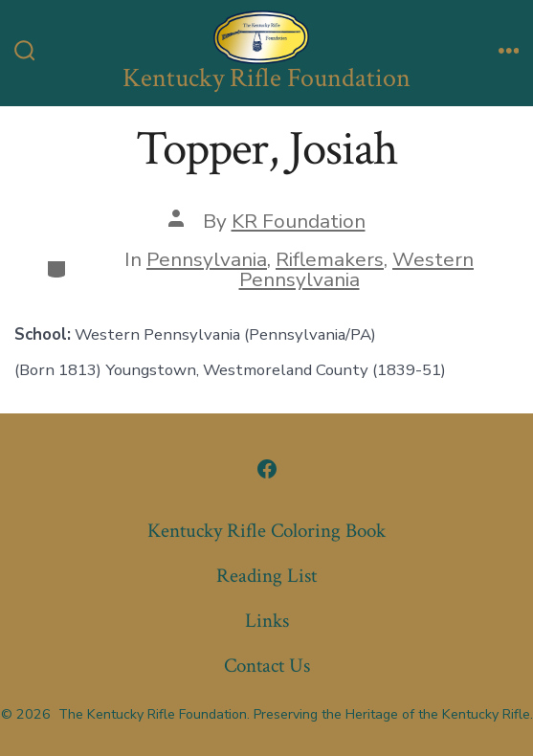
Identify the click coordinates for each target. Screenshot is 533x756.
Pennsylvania (207, 259)
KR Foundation (299, 221)
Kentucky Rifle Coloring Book (266, 531)
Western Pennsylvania (357, 269)
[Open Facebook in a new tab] (267, 469)
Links (267, 621)
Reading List (266, 576)
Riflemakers (330, 259)
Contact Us (267, 666)
